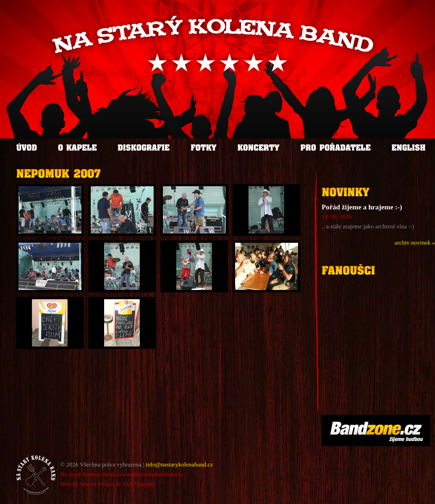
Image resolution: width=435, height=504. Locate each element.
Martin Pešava (97, 484)
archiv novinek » (415, 243)
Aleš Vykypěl (138, 484)
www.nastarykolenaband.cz (151, 474)
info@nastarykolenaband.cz (179, 464)
